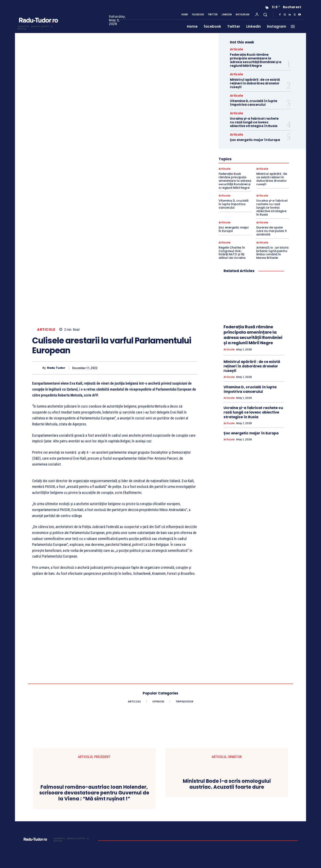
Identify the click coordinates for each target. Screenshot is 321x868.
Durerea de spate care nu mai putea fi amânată (271, 231)
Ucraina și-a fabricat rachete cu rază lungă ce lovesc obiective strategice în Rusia (254, 122)
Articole (46, 330)
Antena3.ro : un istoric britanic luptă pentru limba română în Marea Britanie (273, 253)
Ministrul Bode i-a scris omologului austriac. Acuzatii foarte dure (227, 784)
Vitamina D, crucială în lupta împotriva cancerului (254, 103)
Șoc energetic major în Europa (255, 140)
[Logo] (38, 27)
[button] (265, 15)
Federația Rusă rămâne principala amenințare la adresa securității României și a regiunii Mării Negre (256, 60)
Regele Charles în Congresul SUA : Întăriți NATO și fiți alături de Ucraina (232, 253)
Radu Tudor (56, 368)
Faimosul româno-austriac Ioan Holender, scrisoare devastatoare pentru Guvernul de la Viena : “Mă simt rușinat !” (94, 793)
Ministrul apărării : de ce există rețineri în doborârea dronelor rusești (255, 83)
